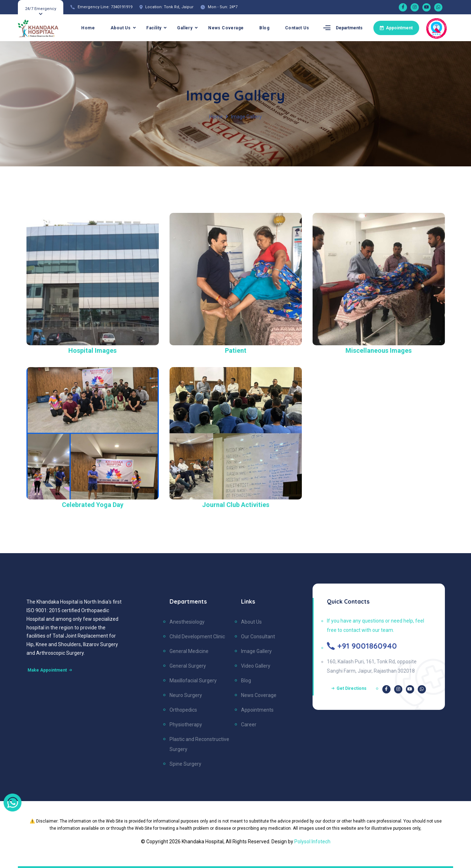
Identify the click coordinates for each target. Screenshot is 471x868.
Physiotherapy (186, 725)
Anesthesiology (187, 622)
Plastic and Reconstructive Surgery (199, 744)
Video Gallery (256, 666)
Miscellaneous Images (379, 350)
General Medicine (189, 651)
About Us (121, 28)
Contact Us (297, 28)
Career (249, 725)
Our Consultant (258, 637)
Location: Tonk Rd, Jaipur (169, 7)
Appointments (257, 710)
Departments (349, 28)
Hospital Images (92, 350)
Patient (236, 350)
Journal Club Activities (236, 505)
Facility (154, 28)
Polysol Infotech (312, 842)
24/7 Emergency (41, 9)
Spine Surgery (185, 764)
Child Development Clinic (197, 637)
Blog (264, 28)
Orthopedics (183, 710)
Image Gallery (256, 651)
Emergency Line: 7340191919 (105, 7)
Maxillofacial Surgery (193, 681)
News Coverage (226, 28)
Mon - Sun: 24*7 (223, 7)
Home (88, 28)
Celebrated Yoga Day (93, 505)
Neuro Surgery (186, 695)
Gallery (185, 28)
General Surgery (188, 666)
